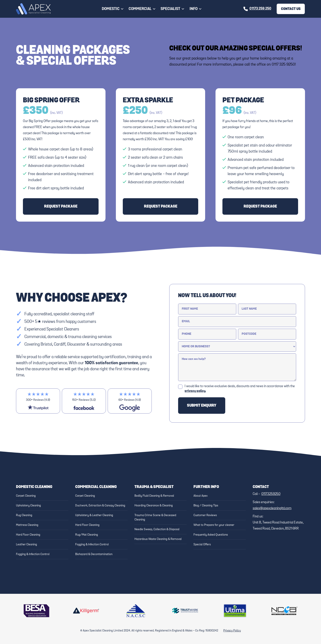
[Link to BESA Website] (37, 611)
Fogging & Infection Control (33, 554)
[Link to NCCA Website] (284, 611)
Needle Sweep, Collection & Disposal (157, 529)
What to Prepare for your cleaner (214, 525)
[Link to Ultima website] (235, 611)
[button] (113, 9)
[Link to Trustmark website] (185, 611)
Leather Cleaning (26, 544)
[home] (33, 9)
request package (61, 206)
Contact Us (291, 9)
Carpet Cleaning (26, 496)
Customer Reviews (205, 515)
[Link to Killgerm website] (86, 611)
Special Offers (202, 544)
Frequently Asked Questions (211, 535)
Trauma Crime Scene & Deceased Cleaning (155, 517)
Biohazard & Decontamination (94, 554)
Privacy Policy (232, 631)
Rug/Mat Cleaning (87, 535)
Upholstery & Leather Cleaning (94, 515)
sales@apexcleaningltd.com (272, 508)
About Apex (200, 496)
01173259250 (271, 494)
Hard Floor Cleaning (28, 535)
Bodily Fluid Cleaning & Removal (154, 496)
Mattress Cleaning (27, 525)
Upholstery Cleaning (28, 506)
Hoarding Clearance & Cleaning (154, 506)
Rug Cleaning (24, 515)
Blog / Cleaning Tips (206, 506)
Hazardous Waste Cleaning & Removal (158, 539)
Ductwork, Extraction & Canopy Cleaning (100, 506)
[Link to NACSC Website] (136, 611)
